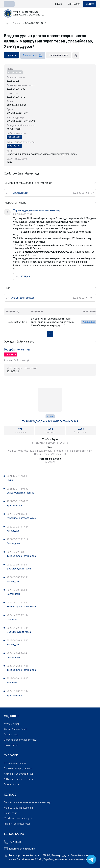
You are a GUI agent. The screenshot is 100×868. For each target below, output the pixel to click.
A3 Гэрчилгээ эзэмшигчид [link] (18, 774)
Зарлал (17, 23)
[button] (9, 4)
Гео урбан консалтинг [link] (17, 350)
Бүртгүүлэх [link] (74, 4)
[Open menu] (94, 13)
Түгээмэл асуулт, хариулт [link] (18, 768)
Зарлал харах (33, 55)
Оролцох (11, 55)
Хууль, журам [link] (11, 724)
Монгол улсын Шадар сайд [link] (19, 808)
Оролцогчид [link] (11, 734)
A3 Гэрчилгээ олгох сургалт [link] (19, 779)
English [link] (59, 4)
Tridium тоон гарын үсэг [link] (17, 824)
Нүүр (7, 23)
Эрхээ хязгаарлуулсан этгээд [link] (20, 740)
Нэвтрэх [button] (89, 4)
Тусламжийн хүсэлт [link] (15, 763)
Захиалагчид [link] (11, 745)
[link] (47, 13)
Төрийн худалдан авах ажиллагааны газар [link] (50, 421)
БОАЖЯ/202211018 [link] (36, 23)
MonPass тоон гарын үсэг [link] (18, 818)
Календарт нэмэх (59, 55)
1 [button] (50, 334)
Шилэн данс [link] (11, 813)
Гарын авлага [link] (11, 784)
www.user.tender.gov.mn (83, 258)
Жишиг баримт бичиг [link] (15, 729)
